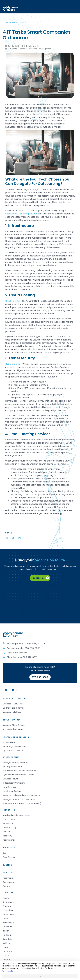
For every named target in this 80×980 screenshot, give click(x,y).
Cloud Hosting (12, 301)
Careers (7, 865)
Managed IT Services (27, 49)
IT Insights (12, 49)
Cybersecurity (13, 364)
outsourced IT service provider (21, 214)
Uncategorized (45, 49)
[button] (7, 538)
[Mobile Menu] (75, 9)
